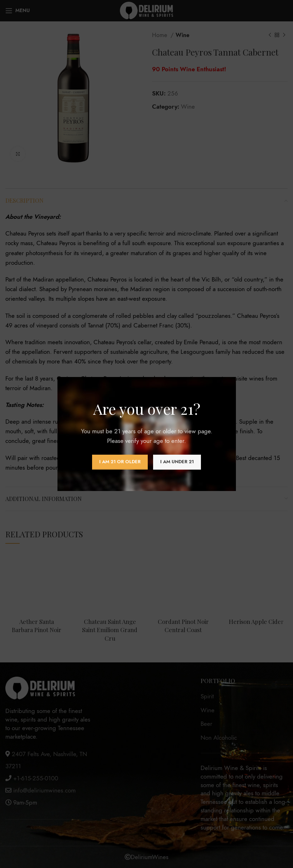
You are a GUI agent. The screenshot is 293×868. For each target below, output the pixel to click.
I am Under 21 (177, 462)
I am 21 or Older (120, 462)
